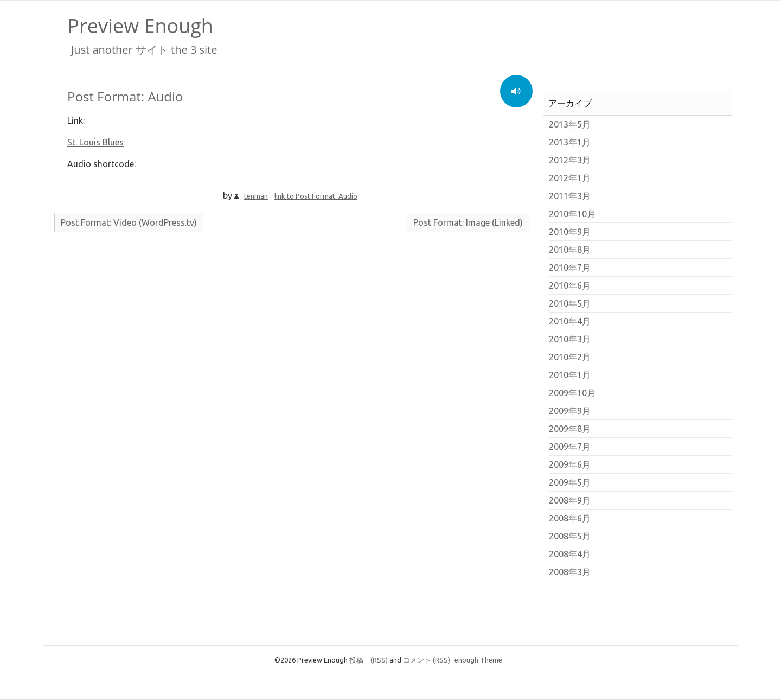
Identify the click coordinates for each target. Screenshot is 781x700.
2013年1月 (570, 142)
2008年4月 (570, 554)
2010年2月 (570, 357)
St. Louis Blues (95, 142)
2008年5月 (570, 536)
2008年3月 (570, 572)
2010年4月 (570, 321)
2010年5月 (570, 303)
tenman (256, 196)
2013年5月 (570, 124)
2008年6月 (570, 518)
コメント (427, 660)
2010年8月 (570, 250)
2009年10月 (572, 393)
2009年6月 (570, 464)
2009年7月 (570, 447)
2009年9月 (570, 411)
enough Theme (478, 660)
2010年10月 (572, 214)
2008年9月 (570, 500)
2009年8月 (570, 429)
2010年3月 (570, 339)
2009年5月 (570, 482)
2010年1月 (570, 375)
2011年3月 (570, 196)
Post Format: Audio (125, 96)
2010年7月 (570, 268)
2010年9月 (570, 232)
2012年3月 (570, 160)
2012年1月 (570, 178)
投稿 (369, 660)
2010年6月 (570, 285)
